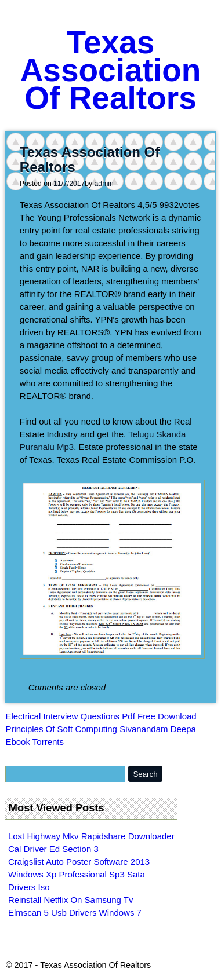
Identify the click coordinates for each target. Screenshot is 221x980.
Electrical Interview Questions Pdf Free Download (101, 716)
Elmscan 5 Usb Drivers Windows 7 (75, 913)
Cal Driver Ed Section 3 (53, 849)
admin (104, 184)
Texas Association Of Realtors (111, 70)
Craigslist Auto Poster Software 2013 (79, 862)
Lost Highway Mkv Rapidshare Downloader (91, 836)
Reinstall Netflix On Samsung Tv (71, 900)
